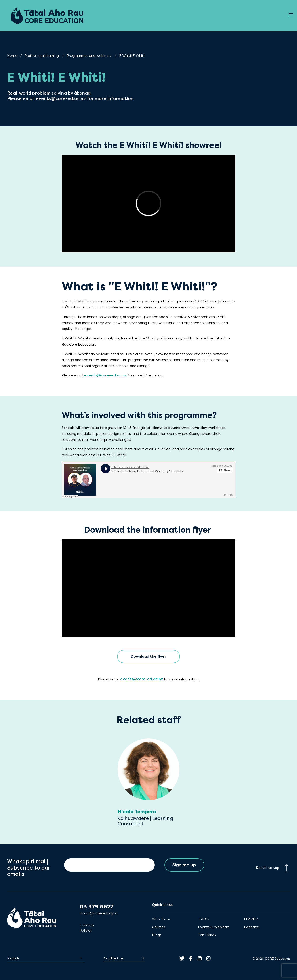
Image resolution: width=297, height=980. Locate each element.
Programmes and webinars (89, 56)
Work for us (161, 919)
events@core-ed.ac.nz (105, 375)
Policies (86, 930)
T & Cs (203, 919)
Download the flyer (148, 656)
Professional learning (42, 56)
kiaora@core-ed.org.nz (99, 913)
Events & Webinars (214, 927)
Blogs (157, 935)
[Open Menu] (291, 15)
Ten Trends (207, 935)
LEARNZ (251, 919)
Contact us (114, 958)
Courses (159, 927)
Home (12, 56)
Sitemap (87, 925)
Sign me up (184, 865)
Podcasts (252, 927)
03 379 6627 (97, 907)
